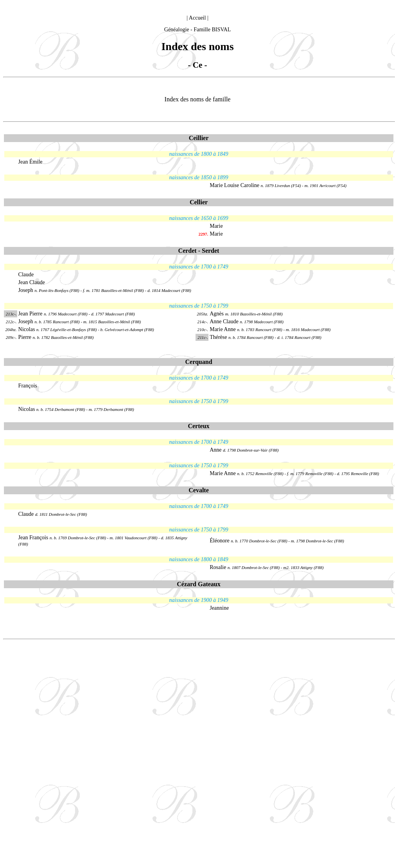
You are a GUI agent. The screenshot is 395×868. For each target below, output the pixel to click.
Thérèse (219, 337)
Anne (215, 450)
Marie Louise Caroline (234, 185)
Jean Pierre (31, 314)
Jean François (34, 538)
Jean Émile (31, 162)
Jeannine (219, 608)
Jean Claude (32, 282)
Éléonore (220, 541)
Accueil (197, 18)
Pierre (26, 337)
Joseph (27, 290)
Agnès (217, 314)
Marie (216, 226)
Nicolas (27, 329)
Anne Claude (225, 321)
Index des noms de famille (198, 99)
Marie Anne (223, 329)
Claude (26, 275)
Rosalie (218, 567)
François (28, 386)
